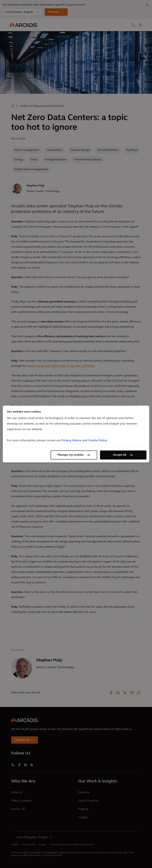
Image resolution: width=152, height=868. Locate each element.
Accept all (120, 455)
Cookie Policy (98, 441)
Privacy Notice (71, 441)
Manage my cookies (70, 455)
